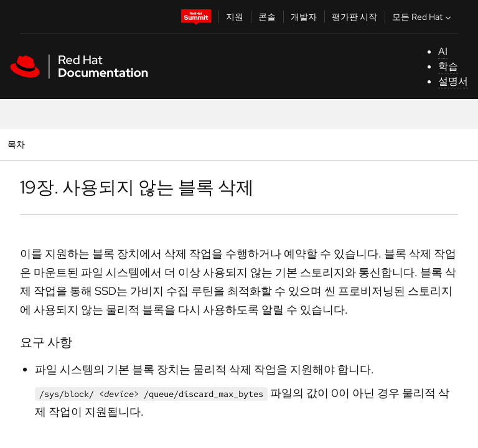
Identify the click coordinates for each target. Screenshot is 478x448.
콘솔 (267, 17)
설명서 (453, 81)
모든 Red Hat (423, 17)
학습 (448, 66)
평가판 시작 (354, 17)
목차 (18, 144)
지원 (235, 17)
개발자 (304, 17)
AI (443, 51)
